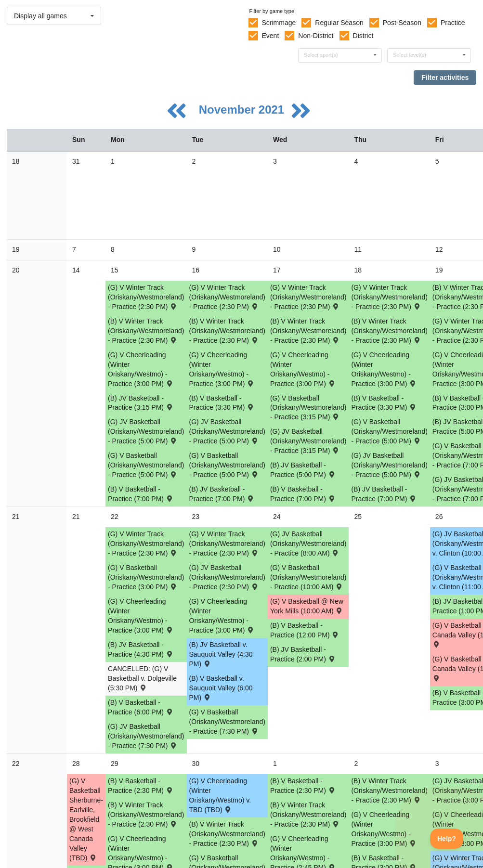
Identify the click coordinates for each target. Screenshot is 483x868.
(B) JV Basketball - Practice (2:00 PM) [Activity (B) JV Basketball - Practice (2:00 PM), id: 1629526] (303, 654)
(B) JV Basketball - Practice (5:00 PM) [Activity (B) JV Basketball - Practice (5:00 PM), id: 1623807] (303, 470)
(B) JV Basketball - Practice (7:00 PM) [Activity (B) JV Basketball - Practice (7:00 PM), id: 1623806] (384, 494)
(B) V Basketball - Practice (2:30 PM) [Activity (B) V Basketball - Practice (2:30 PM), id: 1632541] (303, 786)
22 (16, 764)
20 (16, 270)
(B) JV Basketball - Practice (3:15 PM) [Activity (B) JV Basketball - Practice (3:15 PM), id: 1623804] (141, 403)
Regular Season (339, 23)
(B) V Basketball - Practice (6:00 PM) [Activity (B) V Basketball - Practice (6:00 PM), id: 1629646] (141, 707)
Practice (453, 23)
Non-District (316, 36)
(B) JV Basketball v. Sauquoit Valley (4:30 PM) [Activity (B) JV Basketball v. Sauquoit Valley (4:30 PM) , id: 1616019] (221, 654)
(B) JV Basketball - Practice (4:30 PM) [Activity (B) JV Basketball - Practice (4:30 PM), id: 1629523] (141, 649)
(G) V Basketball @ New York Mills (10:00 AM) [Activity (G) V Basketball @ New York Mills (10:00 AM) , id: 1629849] (307, 606)
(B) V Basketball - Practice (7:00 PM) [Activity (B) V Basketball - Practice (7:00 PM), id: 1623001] (303, 494)
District (363, 36)
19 (16, 249)
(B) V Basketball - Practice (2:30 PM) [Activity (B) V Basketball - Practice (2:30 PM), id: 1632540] (141, 786)
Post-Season (402, 23)
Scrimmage (279, 23)
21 (16, 517)
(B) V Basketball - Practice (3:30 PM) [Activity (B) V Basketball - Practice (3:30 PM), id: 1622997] (222, 403)
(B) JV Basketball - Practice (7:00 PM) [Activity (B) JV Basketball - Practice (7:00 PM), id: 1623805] (222, 494)
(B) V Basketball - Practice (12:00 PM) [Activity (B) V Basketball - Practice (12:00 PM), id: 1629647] (305, 630)
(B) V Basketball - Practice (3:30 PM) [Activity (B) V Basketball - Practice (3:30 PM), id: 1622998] (384, 403)
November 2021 (243, 110)
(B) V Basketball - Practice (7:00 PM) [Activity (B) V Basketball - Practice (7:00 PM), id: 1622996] (141, 494)
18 (16, 161)
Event (270, 36)
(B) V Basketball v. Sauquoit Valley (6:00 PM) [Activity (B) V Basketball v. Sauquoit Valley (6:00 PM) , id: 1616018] (221, 688)
